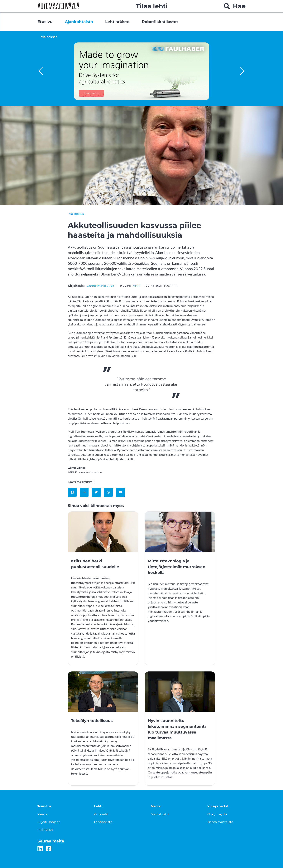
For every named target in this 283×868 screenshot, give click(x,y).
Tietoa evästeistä (220, 822)
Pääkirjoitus (76, 214)
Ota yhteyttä (217, 814)
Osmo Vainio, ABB (100, 286)
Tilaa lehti (152, 6)
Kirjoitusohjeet (49, 822)
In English (45, 830)
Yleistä (42, 814)
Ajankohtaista (79, 22)
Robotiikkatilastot (160, 22)
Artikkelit (101, 814)
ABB (136, 286)
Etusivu (45, 22)
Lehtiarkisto (117, 22)
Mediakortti (160, 814)
